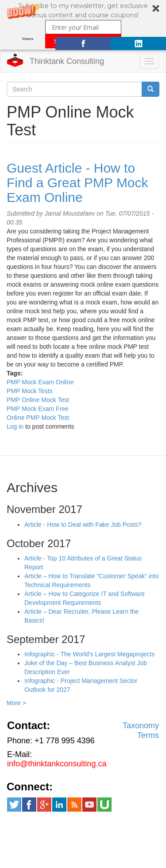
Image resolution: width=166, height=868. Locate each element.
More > (16, 703)
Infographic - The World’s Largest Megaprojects (89, 654)
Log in (15, 426)
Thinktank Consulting (67, 61)
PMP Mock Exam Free (38, 409)
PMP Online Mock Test (38, 400)
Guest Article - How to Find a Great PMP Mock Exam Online (77, 183)
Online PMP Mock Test (38, 418)
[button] (83, 25)
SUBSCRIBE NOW (83, 41)
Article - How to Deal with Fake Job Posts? (83, 525)
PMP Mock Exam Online (40, 382)
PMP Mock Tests (30, 391)
